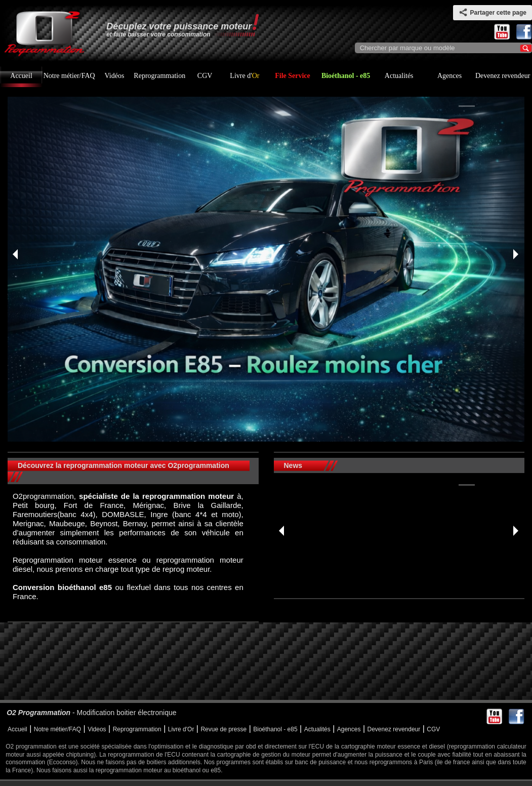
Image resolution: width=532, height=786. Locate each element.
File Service (293, 76)
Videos (97, 729)
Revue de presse (223, 729)
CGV (205, 76)
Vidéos (115, 76)
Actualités (399, 76)
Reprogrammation (159, 76)
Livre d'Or (181, 729)
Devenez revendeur (503, 76)
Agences (449, 76)
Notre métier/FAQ (69, 76)
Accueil (21, 76)
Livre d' (244, 76)
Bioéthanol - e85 (346, 76)
